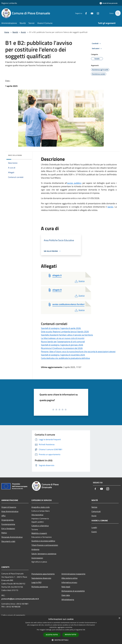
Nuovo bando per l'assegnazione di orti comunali (63, 342)
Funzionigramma (8, 524)
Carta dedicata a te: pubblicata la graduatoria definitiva (65, 358)
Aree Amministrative (10, 511)
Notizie (94, 507)
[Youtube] (91, 13)
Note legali (66, 587)
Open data (66, 595)
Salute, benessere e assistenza (44, 554)
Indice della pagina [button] (15, 155)
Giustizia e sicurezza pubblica (43, 541)
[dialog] (61, 630)
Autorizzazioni (37, 558)
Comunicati (96, 511)
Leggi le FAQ (36, 582)
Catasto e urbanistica (40, 526)
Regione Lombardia (9, 3)
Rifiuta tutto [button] (71, 635)
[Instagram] (97, 13)
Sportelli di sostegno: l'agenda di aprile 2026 (61, 328)
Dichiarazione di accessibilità (73, 591)
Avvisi (23, 32)
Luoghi (94, 527)
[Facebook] (85, 13)
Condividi (97, 44)
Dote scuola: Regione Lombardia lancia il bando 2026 (65, 332)
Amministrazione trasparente (73, 574)
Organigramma (8, 520)
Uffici (4, 516)
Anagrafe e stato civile (41, 507)
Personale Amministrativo (12, 537)
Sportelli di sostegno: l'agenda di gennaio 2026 (62, 345)
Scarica (79, 281)
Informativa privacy (69, 582)
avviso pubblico (74, 183)
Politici (4, 533)
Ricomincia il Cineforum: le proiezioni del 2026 (62, 348)
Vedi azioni (97, 49)
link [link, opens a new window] (84, 630)
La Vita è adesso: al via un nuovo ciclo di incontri (63, 338)
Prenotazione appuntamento (43, 574)
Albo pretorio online (69, 578)
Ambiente (35, 549)
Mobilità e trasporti (39, 533)
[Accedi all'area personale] (109, 3)
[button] (61, 640)
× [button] (119, 618)
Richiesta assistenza (40, 587)
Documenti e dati (8, 541)
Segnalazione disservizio (41, 578)
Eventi (94, 532)
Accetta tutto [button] (52, 635)
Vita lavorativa (37, 515)
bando (110, 207)
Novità (15, 32)
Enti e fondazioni (8, 528)
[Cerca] (118, 13)
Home (7, 32)
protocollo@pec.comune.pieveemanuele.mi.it (20, 599)
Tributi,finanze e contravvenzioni (45, 545)
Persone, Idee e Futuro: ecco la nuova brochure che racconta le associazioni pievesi (78, 352)
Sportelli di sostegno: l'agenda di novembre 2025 (63, 355)
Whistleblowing (68, 599)
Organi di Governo (9, 507)
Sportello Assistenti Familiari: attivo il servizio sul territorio (67, 335)
